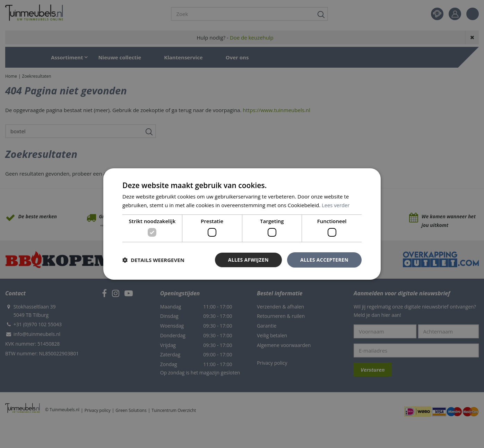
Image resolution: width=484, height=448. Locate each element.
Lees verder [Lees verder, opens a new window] (336, 205)
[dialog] (242, 224)
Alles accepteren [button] (324, 260)
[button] (153, 260)
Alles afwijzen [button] (248, 260)
